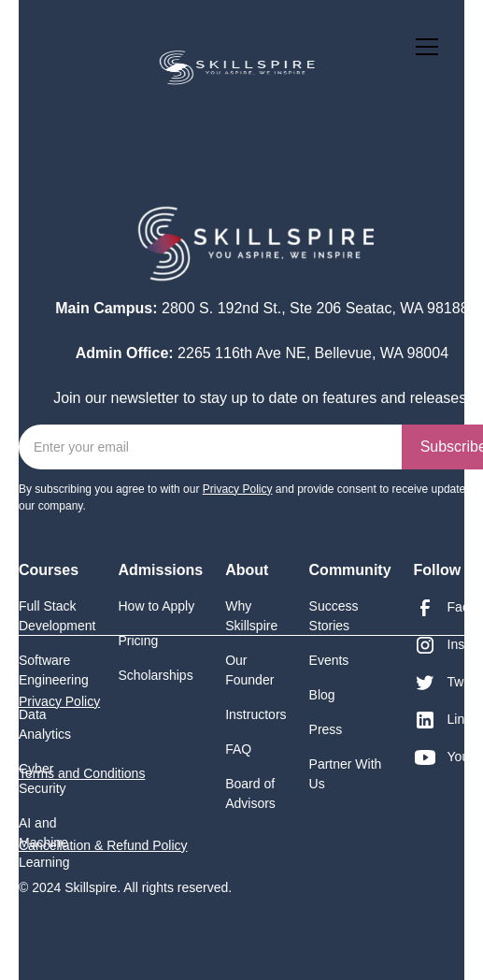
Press (326, 729)
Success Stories (334, 616)
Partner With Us (346, 774)
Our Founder (249, 670)
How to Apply (157, 606)
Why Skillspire (251, 616)
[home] (181, 65)
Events (329, 660)
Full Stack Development (57, 616)
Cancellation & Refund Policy (103, 845)
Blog (322, 695)
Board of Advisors (250, 793)
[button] (423, 47)
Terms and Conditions (82, 773)
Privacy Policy (59, 701)
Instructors (256, 714)
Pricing (139, 641)
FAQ (238, 749)
